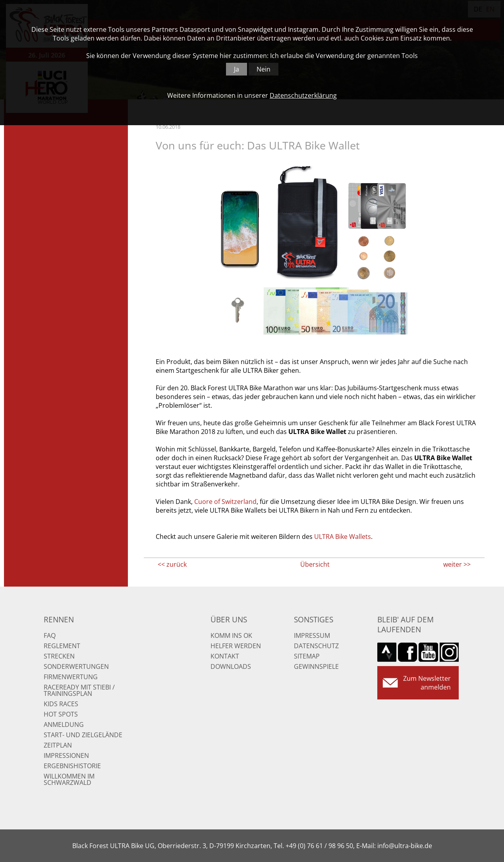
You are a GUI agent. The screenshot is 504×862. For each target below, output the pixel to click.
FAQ (50, 635)
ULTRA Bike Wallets (343, 537)
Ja (237, 69)
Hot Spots (61, 714)
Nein (264, 69)
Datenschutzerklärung (303, 95)
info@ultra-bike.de (405, 846)
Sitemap (307, 656)
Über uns (229, 619)
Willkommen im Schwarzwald (69, 779)
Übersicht (315, 564)
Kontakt (225, 656)
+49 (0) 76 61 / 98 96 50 (319, 846)
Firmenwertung (71, 677)
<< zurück (172, 564)
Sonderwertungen (76, 666)
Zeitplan (58, 745)
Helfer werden (236, 646)
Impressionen (66, 755)
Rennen (59, 619)
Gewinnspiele (316, 666)
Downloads (231, 666)
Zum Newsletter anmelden (427, 683)
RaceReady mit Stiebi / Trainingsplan (79, 690)
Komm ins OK (231, 635)
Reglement (62, 646)
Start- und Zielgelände (83, 735)
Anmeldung (64, 724)
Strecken (59, 656)
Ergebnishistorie (72, 766)
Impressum (312, 635)
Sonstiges (314, 619)
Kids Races (61, 704)
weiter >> (457, 564)
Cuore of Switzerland (225, 502)
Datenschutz (316, 646)
